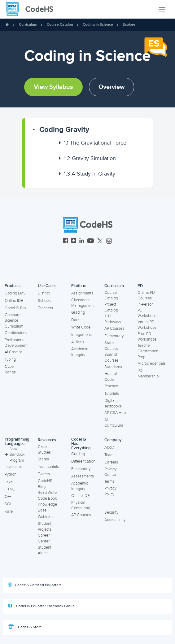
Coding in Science (98, 25)
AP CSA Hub (115, 413)
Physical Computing (81, 505)
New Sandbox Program (15, 454)
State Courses (112, 346)
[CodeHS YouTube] (91, 241)
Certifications (16, 333)
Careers (111, 462)
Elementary (114, 336)
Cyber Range (10, 370)
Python (11, 474)
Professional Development (16, 343)
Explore (129, 25)
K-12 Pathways (113, 319)
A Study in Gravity (90, 174)
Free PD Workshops (147, 337)
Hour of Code (111, 377)
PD (140, 286)
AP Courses (114, 329)
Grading (78, 312)
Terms (109, 481)
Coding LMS (15, 293)
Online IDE (14, 301)
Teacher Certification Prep (148, 351)
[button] (89, 130)
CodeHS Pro (15, 308)
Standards (113, 367)
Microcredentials (152, 363)
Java (9, 482)
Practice (111, 386)
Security (111, 512)
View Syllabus (53, 87)
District (44, 293)
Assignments (82, 293)
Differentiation (83, 461)
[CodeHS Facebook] (66, 241)
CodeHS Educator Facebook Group (42, 606)
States (43, 459)
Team (109, 455)
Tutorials (112, 394)
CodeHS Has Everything (81, 444)
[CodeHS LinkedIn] (82, 241)
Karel (9, 511)
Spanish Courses (112, 357)
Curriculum (28, 25)
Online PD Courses (146, 296)
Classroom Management (83, 303)
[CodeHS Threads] (109, 241)
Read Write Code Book (47, 496)
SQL (9, 504)
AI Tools (78, 342)
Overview (112, 87)
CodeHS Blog (45, 484)
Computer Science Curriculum (14, 321)
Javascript (13, 467)
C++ (8, 497)
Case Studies (44, 450)
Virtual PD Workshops (147, 325)
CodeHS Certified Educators (35, 585)
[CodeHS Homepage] (32, 9)
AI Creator (13, 352)
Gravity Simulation (90, 158)
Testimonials (48, 467)
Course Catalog (60, 25)
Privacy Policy (110, 491)
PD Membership (148, 374)
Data (75, 320)
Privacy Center (110, 472)
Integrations (81, 335)
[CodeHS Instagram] (74, 241)
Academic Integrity (80, 352)
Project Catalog (111, 307)
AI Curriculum (114, 423)
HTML (10, 489)
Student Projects (45, 527)
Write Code (81, 327)
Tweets (44, 474)
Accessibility (115, 520)
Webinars (46, 517)
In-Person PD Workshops (147, 310)
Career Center (44, 538)
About (109, 447)
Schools (45, 301)
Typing (10, 359)
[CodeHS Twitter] (100, 241)
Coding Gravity (64, 130)
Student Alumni (45, 550)
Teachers (45, 308)
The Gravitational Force (95, 143)
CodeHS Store (25, 627)
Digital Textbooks (113, 404)
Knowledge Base (47, 507)
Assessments (83, 476)
